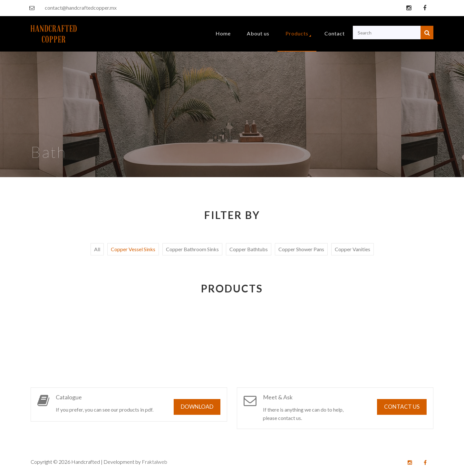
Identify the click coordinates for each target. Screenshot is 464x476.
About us (258, 33)
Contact (335, 33)
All (97, 249)
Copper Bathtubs (249, 249)
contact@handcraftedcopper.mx (81, 8)
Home (223, 33)
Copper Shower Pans (301, 249)
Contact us (402, 407)
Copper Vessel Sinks (133, 249)
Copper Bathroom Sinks (192, 249)
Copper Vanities (353, 249)
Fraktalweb (155, 462)
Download (197, 407)
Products (297, 33)
